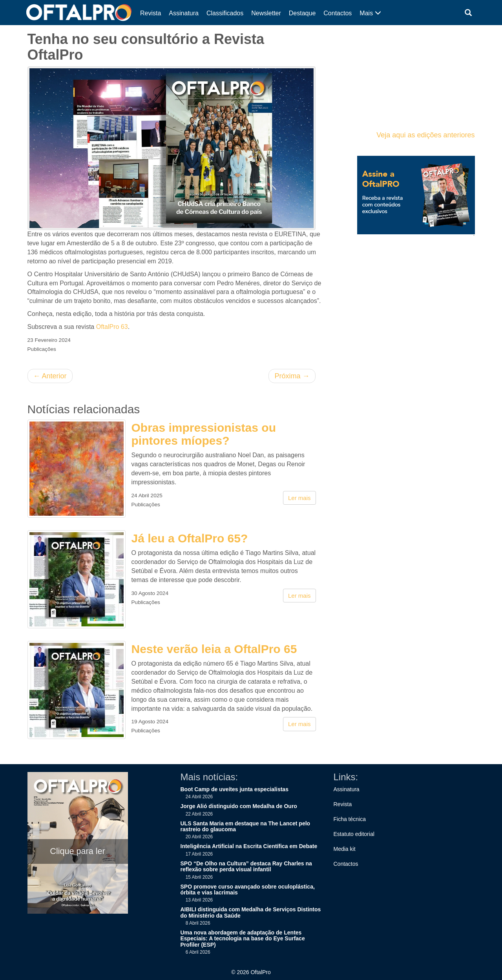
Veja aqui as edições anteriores (425, 135)
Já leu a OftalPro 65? (190, 538)
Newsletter (266, 13)
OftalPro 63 (112, 327)
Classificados (225, 13)
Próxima (292, 376)
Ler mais (299, 498)
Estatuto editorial (354, 834)
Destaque (302, 13)
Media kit (345, 849)
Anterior (50, 376)
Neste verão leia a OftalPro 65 (214, 649)
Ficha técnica (350, 819)
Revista (151, 13)
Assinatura (184, 13)
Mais (370, 13)
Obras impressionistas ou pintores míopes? (204, 434)
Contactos (338, 13)
